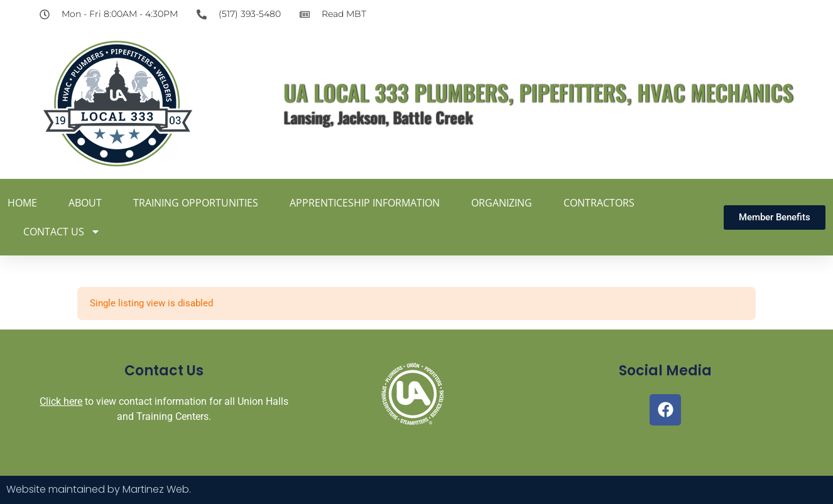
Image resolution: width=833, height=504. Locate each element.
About (85, 203)
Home (22, 203)
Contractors (599, 203)
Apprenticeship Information (365, 203)
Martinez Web (156, 489)
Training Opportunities (196, 203)
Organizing (502, 203)
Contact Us (62, 232)
